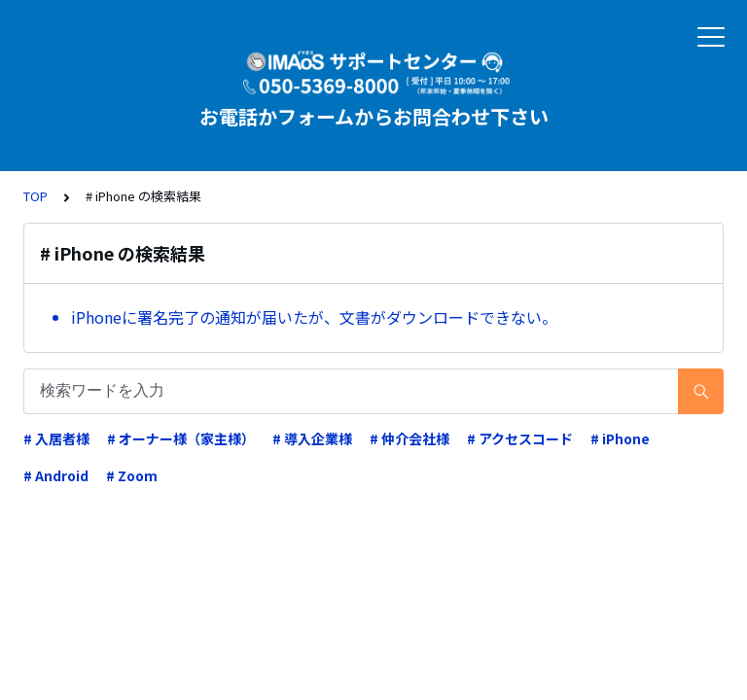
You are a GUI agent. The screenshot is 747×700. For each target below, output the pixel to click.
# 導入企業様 (312, 438)
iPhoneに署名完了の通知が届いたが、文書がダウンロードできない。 (314, 317)
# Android (56, 475)
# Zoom (132, 475)
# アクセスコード (520, 438)
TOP (36, 196)
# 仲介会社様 (409, 438)
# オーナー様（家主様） (181, 438)
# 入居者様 (56, 438)
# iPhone (620, 438)
